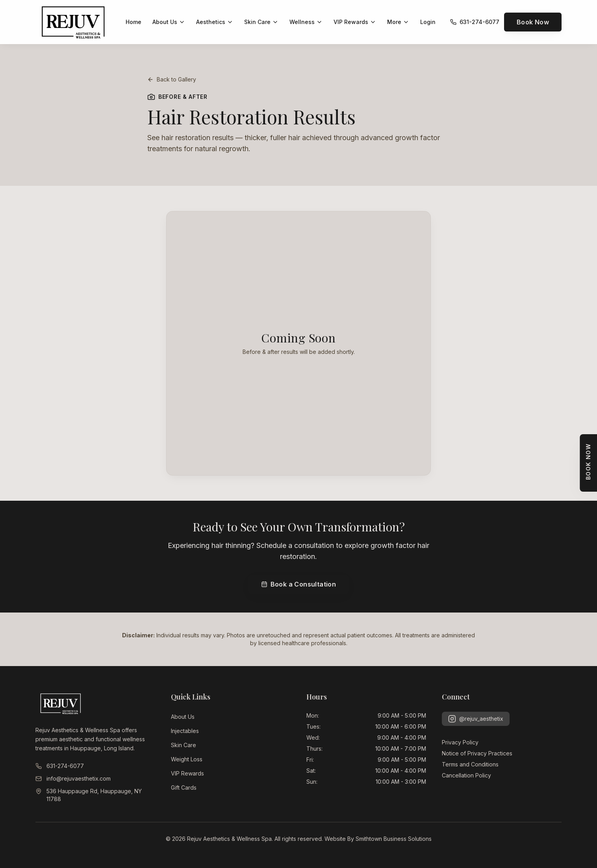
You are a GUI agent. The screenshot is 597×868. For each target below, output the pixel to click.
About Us (183, 717)
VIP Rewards (187, 773)
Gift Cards (184, 787)
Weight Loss (187, 759)
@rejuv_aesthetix (476, 719)
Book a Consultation (299, 584)
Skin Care (184, 745)
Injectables (185, 731)
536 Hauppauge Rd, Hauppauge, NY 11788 (89, 795)
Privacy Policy (460, 742)
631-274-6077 (60, 766)
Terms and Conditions (470, 764)
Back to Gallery (172, 79)
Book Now (533, 22)
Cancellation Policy (466, 775)
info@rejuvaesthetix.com (73, 778)
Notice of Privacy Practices (477, 753)
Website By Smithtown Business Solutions (378, 839)
